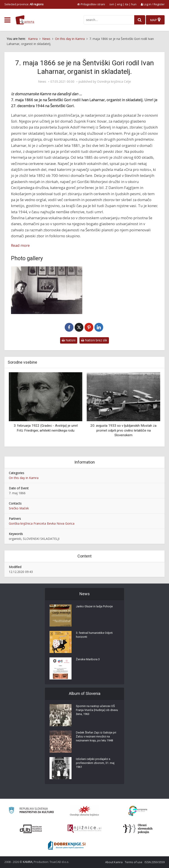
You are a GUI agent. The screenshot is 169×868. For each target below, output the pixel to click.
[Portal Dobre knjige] (67, 845)
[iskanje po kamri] (107, 20)
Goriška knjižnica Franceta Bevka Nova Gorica (42, 523)
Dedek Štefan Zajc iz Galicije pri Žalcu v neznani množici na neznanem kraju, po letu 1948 (97, 738)
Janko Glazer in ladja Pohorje (96, 608)
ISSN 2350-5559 (155, 862)
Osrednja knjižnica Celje (114, 82)
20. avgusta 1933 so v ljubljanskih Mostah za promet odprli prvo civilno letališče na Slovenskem (123, 430)
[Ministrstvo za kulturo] (31, 811)
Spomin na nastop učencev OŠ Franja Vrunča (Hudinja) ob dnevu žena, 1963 (97, 712)
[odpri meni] (7, 20)
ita (127, 4)
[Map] (155, 20)
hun (134, 4)
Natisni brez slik (94, 340)
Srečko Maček (19, 508)
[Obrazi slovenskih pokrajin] (138, 829)
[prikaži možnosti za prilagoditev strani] (91, 4)
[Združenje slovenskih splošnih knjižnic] (84, 829)
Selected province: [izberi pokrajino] (24, 4)
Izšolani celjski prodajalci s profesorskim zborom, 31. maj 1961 (97, 765)
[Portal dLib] (31, 829)
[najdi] (138, 20)
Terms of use (134, 862)
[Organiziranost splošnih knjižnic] (84, 811)
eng (120, 4)
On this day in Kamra (24, 478)
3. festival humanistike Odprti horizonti (96, 636)
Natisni (69, 340)
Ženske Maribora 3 (89, 661)
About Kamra (114, 862)
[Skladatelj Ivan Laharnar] (47, 290)
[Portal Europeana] (138, 811)
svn (112, 4)
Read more (20, 245)
